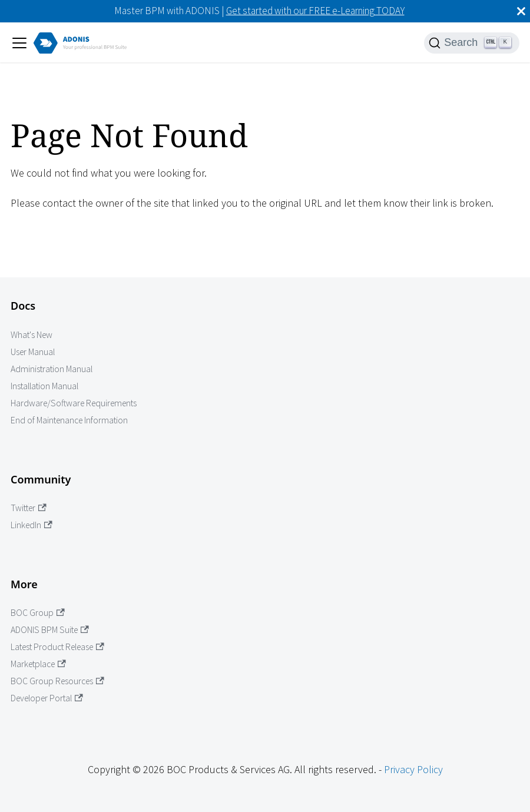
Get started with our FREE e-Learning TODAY (315, 11)
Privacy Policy (413, 769)
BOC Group (38, 613)
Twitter (29, 508)
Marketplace (38, 664)
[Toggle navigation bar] (19, 43)
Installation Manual (44, 386)
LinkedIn (32, 525)
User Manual (33, 352)
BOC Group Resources (57, 681)
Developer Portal (47, 698)
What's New (32, 335)
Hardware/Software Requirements (74, 403)
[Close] (521, 11)
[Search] (472, 43)
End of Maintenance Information (69, 420)
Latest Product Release (57, 647)
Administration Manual (52, 369)
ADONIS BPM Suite (50, 630)
